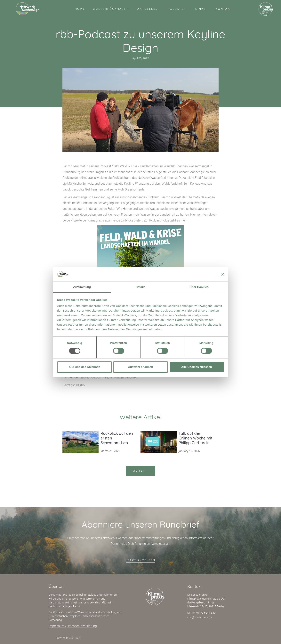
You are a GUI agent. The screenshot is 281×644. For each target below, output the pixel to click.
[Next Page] (140, 471)
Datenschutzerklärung (82, 626)
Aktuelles (148, 9)
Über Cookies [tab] (199, 287)
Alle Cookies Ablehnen (84, 367)
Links (201, 9)
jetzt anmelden (140, 560)
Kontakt (224, 9)
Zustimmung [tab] (82, 287)
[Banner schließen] (223, 274)
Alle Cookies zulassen (197, 367)
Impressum (57, 626)
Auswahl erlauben (140, 367)
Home (80, 9)
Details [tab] (140, 287)
